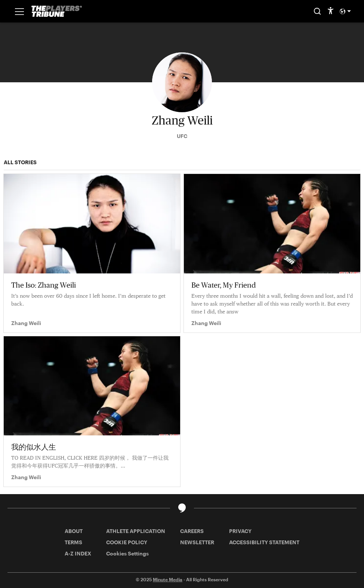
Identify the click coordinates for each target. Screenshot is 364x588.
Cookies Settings (127, 553)
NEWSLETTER (197, 542)
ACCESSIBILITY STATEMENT (264, 542)
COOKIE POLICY (127, 542)
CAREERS (192, 531)
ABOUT (74, 531)
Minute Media (168, 579)
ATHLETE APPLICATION (136, 531)
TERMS (73, 542)
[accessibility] (331, 11)
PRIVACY (240, 531)
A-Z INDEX (78, 553)
